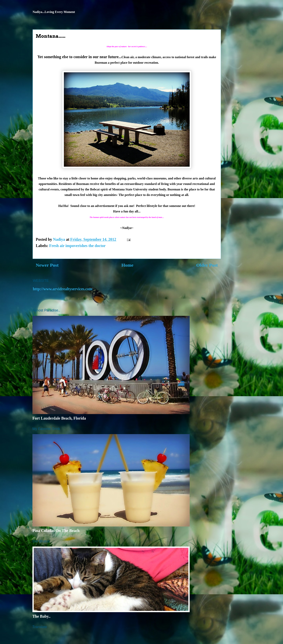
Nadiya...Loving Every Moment (54, 12)
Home (127, 265)
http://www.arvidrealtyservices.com (63, 289)
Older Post (207, 265)
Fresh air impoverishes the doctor (77, 246)
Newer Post (47, 265)
